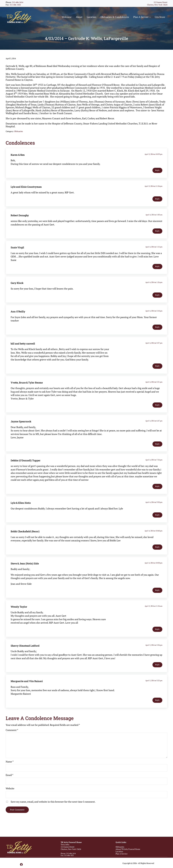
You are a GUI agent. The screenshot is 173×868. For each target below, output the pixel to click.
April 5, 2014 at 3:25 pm (154, 686)
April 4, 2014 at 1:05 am (154, 220)
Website (10, 794)
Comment (12, 736)
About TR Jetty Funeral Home (128, 849)
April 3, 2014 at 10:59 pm (154, 160)
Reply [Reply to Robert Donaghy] (157, 237)
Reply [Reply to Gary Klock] (157, 301)
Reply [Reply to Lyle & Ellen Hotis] (157, 521)
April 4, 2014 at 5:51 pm (154, 387)
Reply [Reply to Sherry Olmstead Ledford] (157, 670)
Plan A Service (122, 854)
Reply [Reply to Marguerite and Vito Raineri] (157, 706)
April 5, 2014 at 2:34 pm (154, 651)
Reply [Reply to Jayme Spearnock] (157, 450)
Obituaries (19, 137)
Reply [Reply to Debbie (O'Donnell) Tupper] (157, 492)
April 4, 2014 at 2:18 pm (154, 317)
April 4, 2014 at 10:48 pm (154, 536)
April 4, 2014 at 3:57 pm (154, 349)
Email (9, 781)
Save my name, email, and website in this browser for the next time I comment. (53, 807)
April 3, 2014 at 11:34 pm (154, 192)
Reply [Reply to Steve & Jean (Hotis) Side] (157, 596)
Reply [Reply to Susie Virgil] (157, 272)
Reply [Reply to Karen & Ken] (157, 176)
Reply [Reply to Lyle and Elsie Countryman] (157, 205)
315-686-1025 (15, 5)
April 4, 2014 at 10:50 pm (154, 568)
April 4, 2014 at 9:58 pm (154, 508)
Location (119, 851)
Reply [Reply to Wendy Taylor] (157, 635)
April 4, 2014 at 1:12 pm (154, 252)
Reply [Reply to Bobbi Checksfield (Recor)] (157, 553)
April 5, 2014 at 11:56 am (154, 612)
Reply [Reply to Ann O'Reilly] (157, 333)
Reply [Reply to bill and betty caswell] (157, 372)
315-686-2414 (18, 2)
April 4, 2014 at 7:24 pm (154, 465)
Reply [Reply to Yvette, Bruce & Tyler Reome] (157, 411)
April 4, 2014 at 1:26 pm (154, 288)
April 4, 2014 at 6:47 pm (154, 426)
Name (10, 767)
